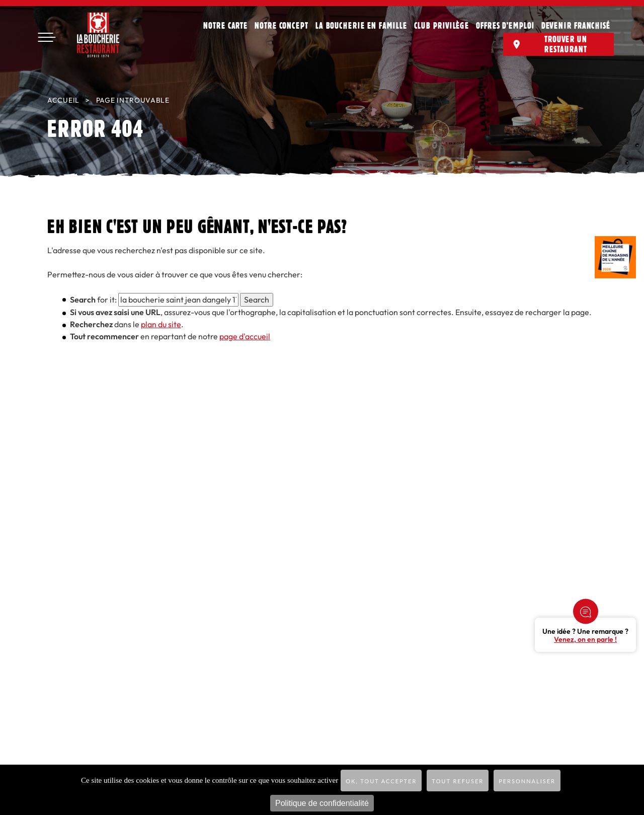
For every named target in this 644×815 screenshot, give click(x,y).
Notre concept (281, 25)
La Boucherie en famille (361, 25)
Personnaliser (527, 781)
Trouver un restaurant (566, 44)
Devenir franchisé (576, 25)
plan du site (161, 324)
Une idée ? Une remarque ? (585, 636)
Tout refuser (458, 781)
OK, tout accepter (381, 781)
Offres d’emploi (505, 25)
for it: (93, 300)
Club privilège (442, 25)
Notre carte (225, 25)
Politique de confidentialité (322, 803)
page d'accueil (245, 337)
